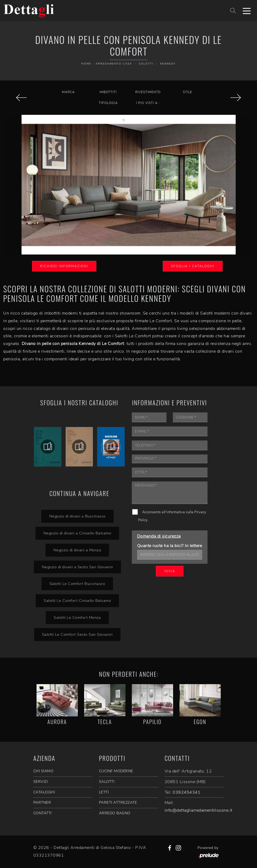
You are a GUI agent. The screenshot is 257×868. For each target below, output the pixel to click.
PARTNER (42, 803)
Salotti (146, 64)
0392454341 (186, 792)
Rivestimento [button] (148, 92)
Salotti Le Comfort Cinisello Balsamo (77, 601)
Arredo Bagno (115, 813)
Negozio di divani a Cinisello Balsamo (77, 533)
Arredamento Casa (114, 64)
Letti (104, 792)
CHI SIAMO (44, 771)
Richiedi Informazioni (64, 266)
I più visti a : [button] (148, 103)
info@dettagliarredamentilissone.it (199, 810)
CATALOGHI (44, 792)
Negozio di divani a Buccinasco (77, 516)
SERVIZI (41, 782)
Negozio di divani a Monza (77, 550)
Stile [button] (188, 92)
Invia (170, 571)
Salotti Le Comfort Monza (77, 617)
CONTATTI (42, 813)
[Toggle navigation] (247, 11)
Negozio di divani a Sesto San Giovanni (77, 567)
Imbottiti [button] (108, 92)
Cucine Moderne (116, 771)
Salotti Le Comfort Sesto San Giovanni (77, 634)
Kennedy (168, 64)
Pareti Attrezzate (118, 803)
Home (86, 64)
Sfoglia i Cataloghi (193, 266)
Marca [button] (68, 92)
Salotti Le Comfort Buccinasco (77, 584)
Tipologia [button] (108, 103)
